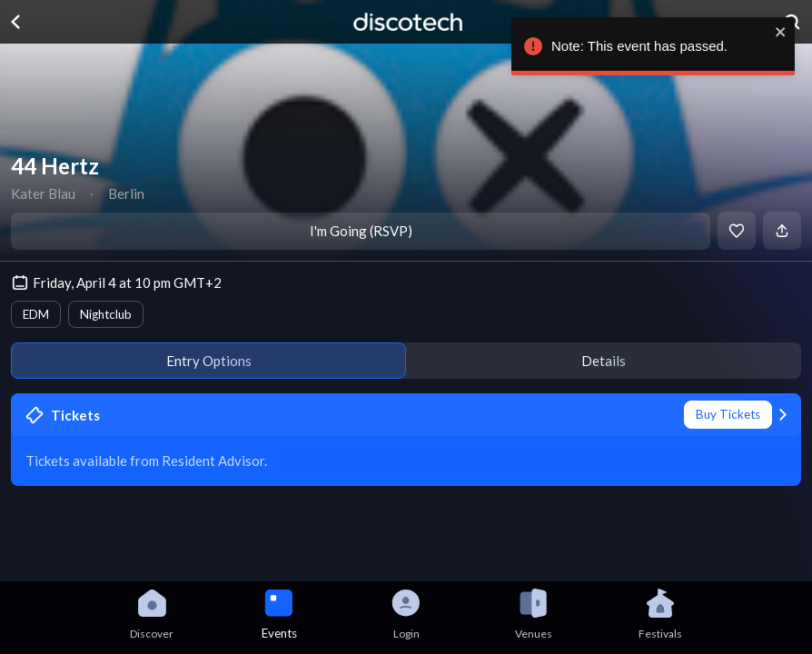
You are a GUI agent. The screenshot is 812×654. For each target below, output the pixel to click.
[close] (785, 32)
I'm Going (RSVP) (361, 231)
